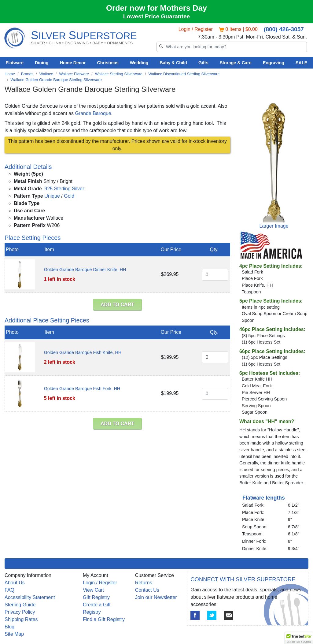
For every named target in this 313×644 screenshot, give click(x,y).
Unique (52, 196)
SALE (301, 63)
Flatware (15, 63)
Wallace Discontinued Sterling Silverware (184, 74)
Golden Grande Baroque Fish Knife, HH (83, 352)
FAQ (9, 590)
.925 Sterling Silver (64, 189)
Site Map (14, 634)
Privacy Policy (20, 612)
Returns (144, 583)
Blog (9, 627)
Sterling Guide (20, 605)
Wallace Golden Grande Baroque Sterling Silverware (56, 80)
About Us (15, 583)
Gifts (203, 63)
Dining (42, 63)
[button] (299, 638)
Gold (69, 196)
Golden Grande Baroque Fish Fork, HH (82, 389)
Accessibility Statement (30, 597)
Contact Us (147, 590)
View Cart (93, 590)
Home (10, 74)
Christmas (108, 63)
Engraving (274, 63)
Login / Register (196, 29)
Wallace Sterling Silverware (119, 74)
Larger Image (274, 226)
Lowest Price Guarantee (157, 16)
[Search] (232, 47)
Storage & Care (236, 63)
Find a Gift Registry (104, 619)
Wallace (46, 74)
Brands (27, 74)
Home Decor (73, 63)
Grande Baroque (93, 113)
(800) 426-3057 (284, 29)
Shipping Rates (21, 619)
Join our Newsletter (156, 597)
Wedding (139, 63)
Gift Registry (96, 597)
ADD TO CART (117, 305)
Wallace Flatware (74, 74)
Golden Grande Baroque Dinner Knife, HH (85, 270)
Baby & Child (173, 63)
